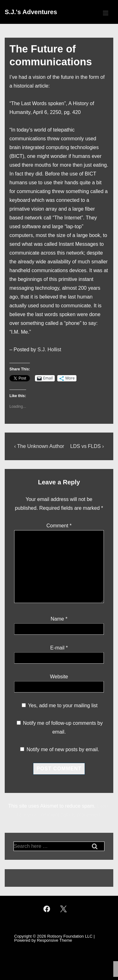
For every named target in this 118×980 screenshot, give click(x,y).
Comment (59, 526)
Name (57, 619)
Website (59, 677)
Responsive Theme (54, 940)
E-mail (57, 648)
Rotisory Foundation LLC (70, 936)
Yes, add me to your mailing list (60, 705)
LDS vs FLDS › (87, 446)
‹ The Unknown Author (39, 446)
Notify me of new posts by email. (63, 749)
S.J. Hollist (49, 350)
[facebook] (47, 909)
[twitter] (64, 909)
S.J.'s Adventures (31, 12)
